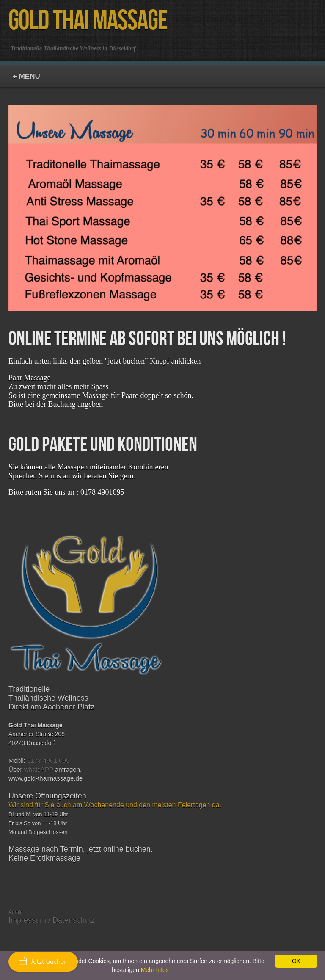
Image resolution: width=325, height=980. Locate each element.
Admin (16, 912)
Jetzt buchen (43, 962)
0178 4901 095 (48, 761)
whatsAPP (39, 769)
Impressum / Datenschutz (52, 920)
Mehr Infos (155, 970)
